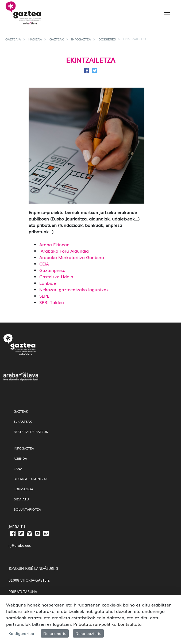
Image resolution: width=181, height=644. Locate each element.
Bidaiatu (21, 499)
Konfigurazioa (21, 633)
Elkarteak (23, 421)
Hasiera (35, 39)
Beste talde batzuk (31, 432)
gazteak (57, 39)
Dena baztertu (88, 633)
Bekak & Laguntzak (31, 479)
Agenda (20, 458)
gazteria (13, 39)
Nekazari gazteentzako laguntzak (74, 289)
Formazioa (23, 489)
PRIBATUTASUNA (23, 592)
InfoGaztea (81, 39)
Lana (18, 469)
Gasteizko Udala (56, 276)
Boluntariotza (27, 509)
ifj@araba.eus (20, 545)
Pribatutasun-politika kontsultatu (107, 624)
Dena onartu (55, 633)
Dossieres (107, 39)
